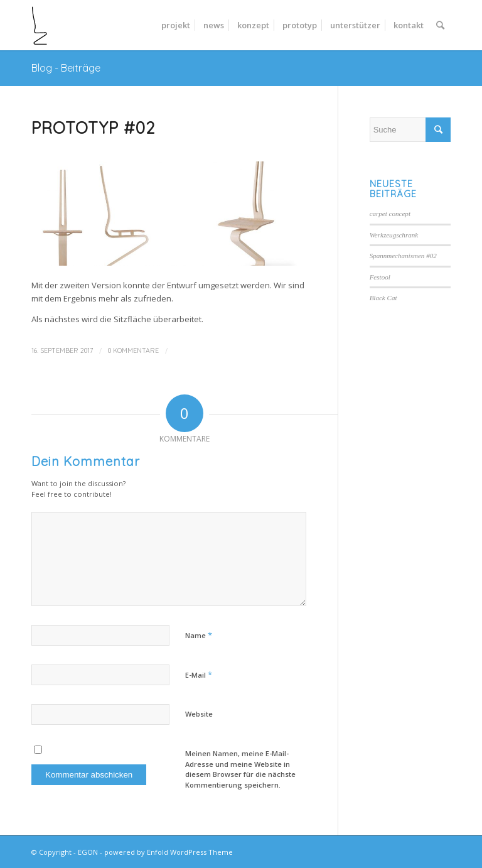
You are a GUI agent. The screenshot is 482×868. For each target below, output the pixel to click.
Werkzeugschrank (394, 235)
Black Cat (383, 298)
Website (199, 714)
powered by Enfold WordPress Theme (169, 852)
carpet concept (390, 214)
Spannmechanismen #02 (403, 256)
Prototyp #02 (93, 128)
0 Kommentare (133, 350)
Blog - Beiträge (66, 68)
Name (199, 635)
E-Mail (199, 675)
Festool (380, 277)
